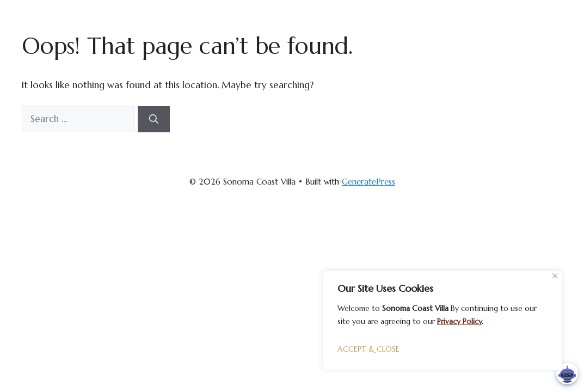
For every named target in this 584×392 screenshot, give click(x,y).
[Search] (154, 119)
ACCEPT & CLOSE (368, 349)
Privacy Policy (459, 321)
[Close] (555, 276)
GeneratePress (368, 182)
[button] (567, 373)
